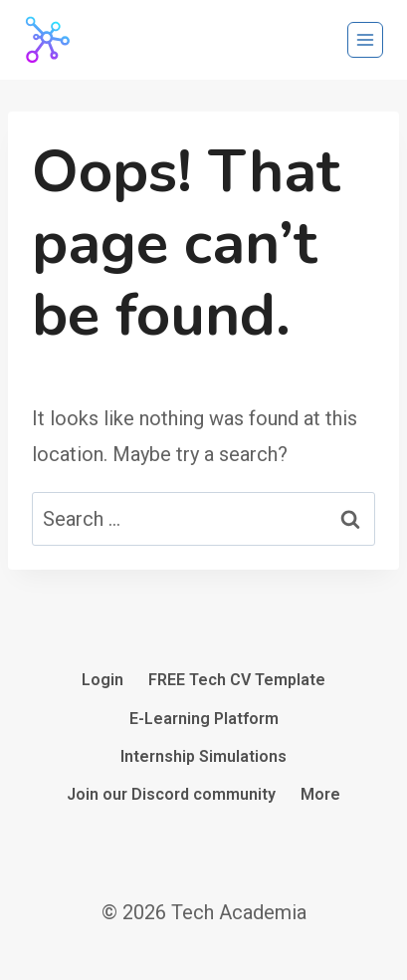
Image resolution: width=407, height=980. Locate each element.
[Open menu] (365, 40)
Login (102, 680)
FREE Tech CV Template (237, 680)
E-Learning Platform (204, 719)
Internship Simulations (203, 756)
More (320, 794)
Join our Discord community (171, 794)
